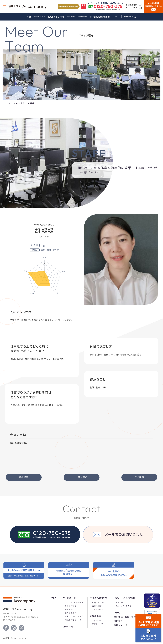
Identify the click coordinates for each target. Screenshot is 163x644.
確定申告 (69, 610)
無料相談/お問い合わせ (100, 17)
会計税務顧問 (71, 606)
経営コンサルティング (74, 617)
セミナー (120, 603)
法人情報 (71, 17)
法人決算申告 (71, 613)
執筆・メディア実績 (124, 606)
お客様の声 (82, 17)
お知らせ (118, 621)
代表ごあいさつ (99, 603)
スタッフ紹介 (97, 610)
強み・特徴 (68, 627)
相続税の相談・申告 (73, 620)
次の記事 (139, 477)
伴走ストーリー (99, 624)
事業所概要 (97, 606)
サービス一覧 (40, 17)
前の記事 (24, 477)
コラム (116, 17)
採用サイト (119, 625)
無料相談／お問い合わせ (126, 617)
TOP (29, 17)
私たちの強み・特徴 (56, 17)
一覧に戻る (81, 477)
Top (54, 598)
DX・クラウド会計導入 (74, 603)
